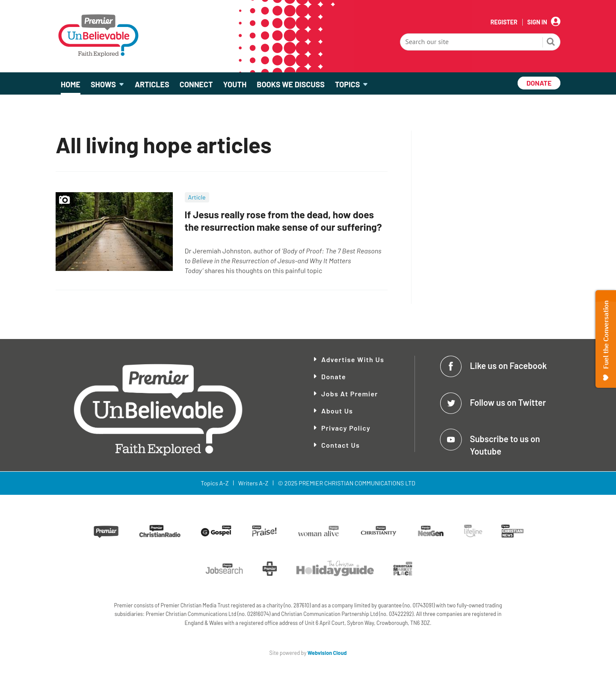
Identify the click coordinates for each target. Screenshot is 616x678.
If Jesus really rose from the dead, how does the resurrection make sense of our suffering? (283, 221)
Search (551, 43)
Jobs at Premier (350, 394)
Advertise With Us (353, 359)
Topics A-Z (215, 483)
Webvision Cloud (327, 653)
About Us (337, 411)
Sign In (537, 22)
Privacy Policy (346, 428)
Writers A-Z (253, 483)
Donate (334, 376)
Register (504, 22)
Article (197, 197)
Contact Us (341, 445)
